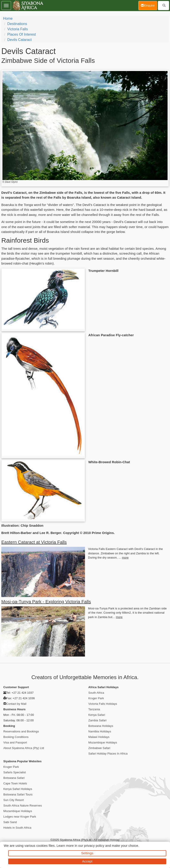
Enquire (149, 5)
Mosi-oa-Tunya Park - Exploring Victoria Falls (46, 602)
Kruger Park (96, 698)
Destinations (17, 24)
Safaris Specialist (15, 772)
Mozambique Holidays (103, 742)
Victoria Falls (18, 29)
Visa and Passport (15, 742)
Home (8, 18)
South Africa (96, 693)
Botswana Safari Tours (18, 794)
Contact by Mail (16, 704)
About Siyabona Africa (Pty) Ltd (24, 748)
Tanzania (94, 709)
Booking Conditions (16, 737)
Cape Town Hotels (15, 783)
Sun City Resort (14, 800)
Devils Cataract (19, 40)
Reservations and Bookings (21, 731)
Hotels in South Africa (17, 828)
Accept (87, 861)
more (125, 558)
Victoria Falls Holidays (103, 704)
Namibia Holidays (100, 731)
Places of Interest (22, 34)
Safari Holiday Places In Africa (108, 754)
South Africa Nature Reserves (23, 806)
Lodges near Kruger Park (20, 817)
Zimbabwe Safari (99, 748)
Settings (87, 853)
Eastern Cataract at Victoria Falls (34, 542)
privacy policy (94, 846)
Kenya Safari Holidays (18, 789)
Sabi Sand (10, 822)
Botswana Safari (14, 778)
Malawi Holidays (99, 737)
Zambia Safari (97, 720)
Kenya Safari (97, 715)
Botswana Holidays (101, 726)
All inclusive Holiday (107, 840)
